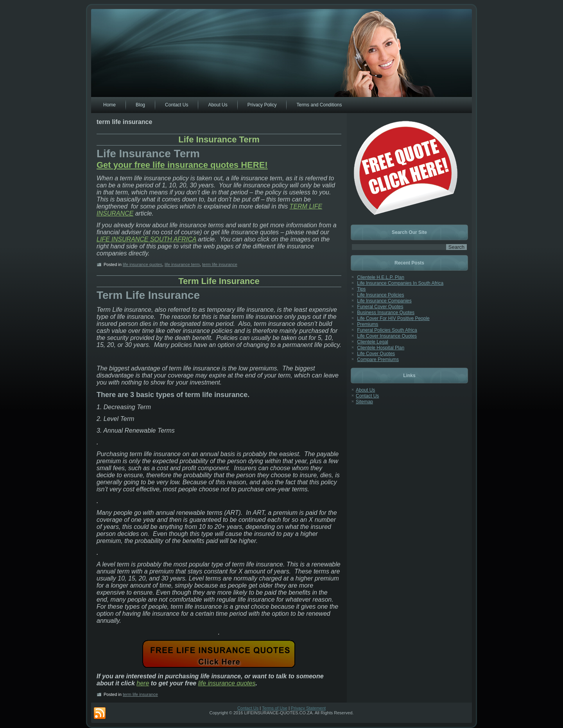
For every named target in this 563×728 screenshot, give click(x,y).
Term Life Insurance (219, 281)
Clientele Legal (372, 342)
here (143, 683)
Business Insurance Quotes (386, 313)
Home (109, 105)
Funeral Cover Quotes (380, 307)
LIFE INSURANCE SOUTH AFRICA (146, 239)
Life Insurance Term (219, 139)
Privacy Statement (308, 708)
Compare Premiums (378, 360)
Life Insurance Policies (380, 295)
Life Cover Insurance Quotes (387, 336)
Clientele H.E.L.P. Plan (381, 277)
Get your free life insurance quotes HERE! (182, 165)
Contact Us (177, 105)
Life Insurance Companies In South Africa (400, 283)
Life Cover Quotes (376, 354)
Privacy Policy (262, 105)
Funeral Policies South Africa (387, 330)
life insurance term (182, 264)
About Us (218, 105)
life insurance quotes (143, 264)
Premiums (368, 324)
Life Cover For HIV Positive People (393, 318)
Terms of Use (275, 708)
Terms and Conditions (319, 105)
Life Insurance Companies (384, 301)
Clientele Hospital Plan (381, 348)
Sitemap (364, 402)
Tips (361, 289)
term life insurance (220, 264)
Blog (140, 105)
